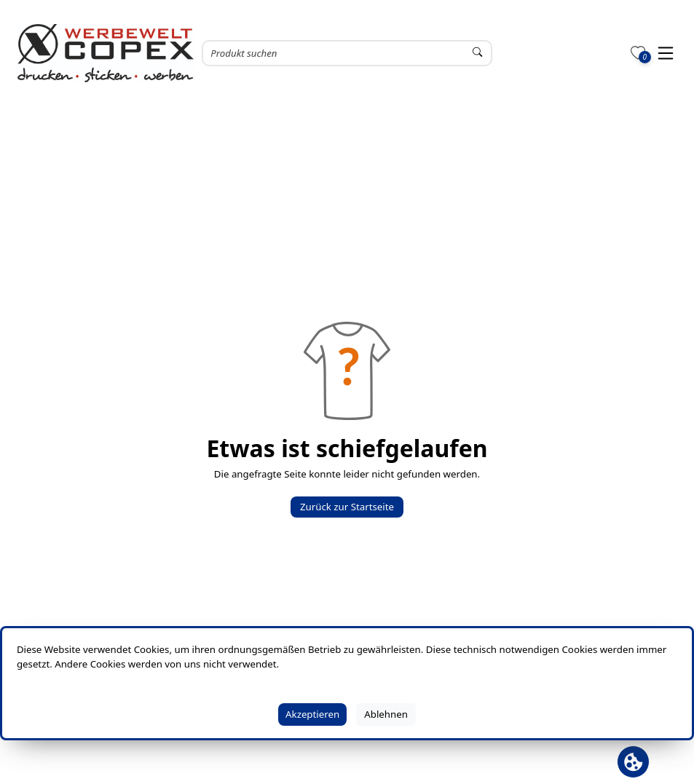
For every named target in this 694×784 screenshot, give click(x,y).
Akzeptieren (312, 714)
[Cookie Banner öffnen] (633, 762)
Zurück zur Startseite (347, 507)
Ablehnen (386, 714)
